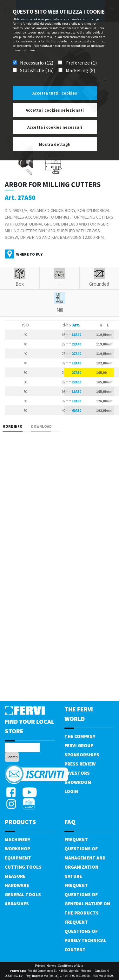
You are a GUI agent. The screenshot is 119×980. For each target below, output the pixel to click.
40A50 (76, 411)
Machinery (17, 839)
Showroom (78, 782)
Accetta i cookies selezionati (55, 110)
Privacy (40, 966)
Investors (77, 773)
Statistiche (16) (37, 70)
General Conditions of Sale (65, 966)
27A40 (76, 354)
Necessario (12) (37, 63)
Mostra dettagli (55, 144)
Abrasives (17, 904)
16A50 (76, 392)
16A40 (76, 335)
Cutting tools (23, 867)
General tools (23, 894)
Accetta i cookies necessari (55, 127)
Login (71, 791)
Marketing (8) (80, 70)
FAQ (70, 822)
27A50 (76, 373)
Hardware (17, 885)
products (20, 822)
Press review (80, 764)
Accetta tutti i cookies (55, 93)
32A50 (76, 401)
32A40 (76, 363)
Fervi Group (79, 745)
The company (80, 736)
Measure (15, 876)
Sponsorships (82, 755)
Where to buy (29, 254)
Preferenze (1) (81, 63)
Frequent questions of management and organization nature (85, 858)
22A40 (76, 344)
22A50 (76, 382)
